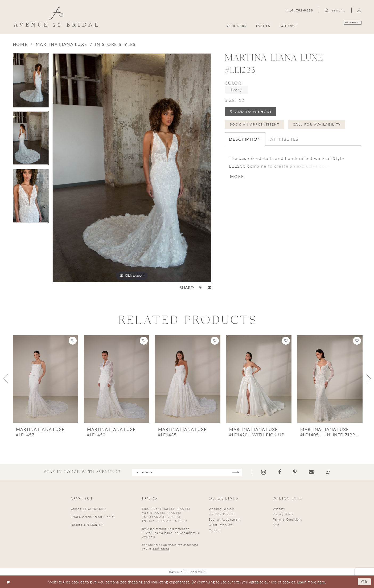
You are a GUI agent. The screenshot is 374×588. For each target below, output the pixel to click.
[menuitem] (336, 25)
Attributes (284, 139)
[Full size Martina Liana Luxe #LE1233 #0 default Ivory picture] (132, 168)
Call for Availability (317, 124)
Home (20, 44)
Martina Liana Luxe (61, 44)
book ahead (161, 549)
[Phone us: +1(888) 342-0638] (299, 10)
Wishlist (279, 509)
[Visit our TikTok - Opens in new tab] (328, 472)
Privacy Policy (283, 514)
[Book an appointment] (336, 25)
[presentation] (46, 379)
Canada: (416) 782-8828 (89, 509)
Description (245, 139)
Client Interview (221, 525)
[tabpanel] (31, 82)
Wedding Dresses (222, 509)
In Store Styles (115, 44)
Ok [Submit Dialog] (365, 581)
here (321, 582)
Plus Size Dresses (222, 514)
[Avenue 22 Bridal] (56, 17)
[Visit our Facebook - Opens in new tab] (280, 472)
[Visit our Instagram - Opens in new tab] (264, 472)
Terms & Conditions (287, 519)
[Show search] (335, 10)
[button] (359, 10)
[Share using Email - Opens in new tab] (209, 288)
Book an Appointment (255, 124)
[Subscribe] (236, 472)
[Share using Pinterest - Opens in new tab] (201, 288)
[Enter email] (187, 472)
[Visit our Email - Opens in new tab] (311, 472)
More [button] (237, 176)
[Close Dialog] (8, 582)
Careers (215, 530)
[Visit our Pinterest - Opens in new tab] (295, 472)
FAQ (276, 525)
